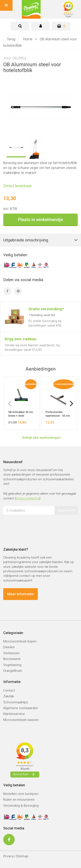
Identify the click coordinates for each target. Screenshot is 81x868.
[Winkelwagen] (61, 26)
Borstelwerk (12, 659)
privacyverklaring (28, 498)
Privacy (8, 856)
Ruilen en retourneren (19, 800)
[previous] (10, 404)
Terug (11, 39)
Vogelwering (12, 665)
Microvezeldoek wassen (21, 720)
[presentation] (36, 526)
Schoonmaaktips (16, 702)
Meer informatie (21, 594)
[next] (71, 404)
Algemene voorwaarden (21, 708)
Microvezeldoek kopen (20, 641)
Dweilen (9, 647)
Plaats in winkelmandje (40, 220)
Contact (9, 690)
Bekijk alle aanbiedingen (41, 438)
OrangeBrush (13, 671)
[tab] (20, 26)
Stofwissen (11, 653)
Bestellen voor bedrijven (21, 794)
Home (28, 39)
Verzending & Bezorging (21, 806)
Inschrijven (66, 510)
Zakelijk (9, 696)
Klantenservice (14, 714)
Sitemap (22, 856)
